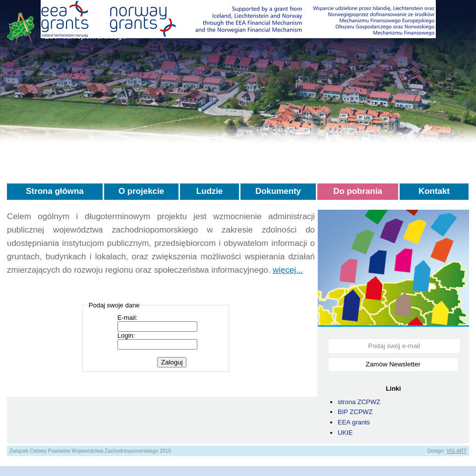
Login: (126, 335)
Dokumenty (278, 191)
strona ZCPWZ (359, 402)
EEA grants (354, 422)
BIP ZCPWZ (355, 412)
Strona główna (55, 191)
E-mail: (127, 318)
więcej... (288, 270)
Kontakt (434, 191)
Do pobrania (358, 191)
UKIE (345, 433)
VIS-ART (456, 451)
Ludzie (209, 191)
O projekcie (141, 191)
